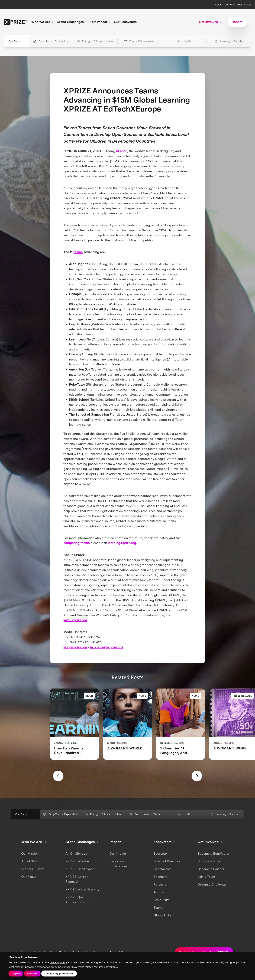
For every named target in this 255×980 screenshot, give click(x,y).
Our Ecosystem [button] (127, 22)
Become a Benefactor (214, 853)
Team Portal (244, 4)
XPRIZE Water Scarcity (82, 889)
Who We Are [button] (43, 22)
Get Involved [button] (210, 22)
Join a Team (206, 877)
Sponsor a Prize (209, 861)
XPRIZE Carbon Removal (77, 879)
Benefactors (163, 869)
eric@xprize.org (75, 647)
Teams (158, 908)
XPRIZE (122, 151)
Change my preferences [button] (59, 973)
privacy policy (58, 962)
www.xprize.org (75, 620)
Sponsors (160, 877)
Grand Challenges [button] (72, 22)
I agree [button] (16, 973)
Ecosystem (162, 853)
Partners (160, 884)
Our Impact (118, 853)
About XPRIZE (32, 861)
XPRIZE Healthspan (80, 869)
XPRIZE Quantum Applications (78, 900)
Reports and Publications (119, 864)
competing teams (77, 543)
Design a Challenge (212, 884)
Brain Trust (162, 900)
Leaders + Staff (33, 869)
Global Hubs (163, 915)
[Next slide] (197, 776)
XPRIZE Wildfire (77, 861)
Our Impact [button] (101, 22)
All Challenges (76, 853)
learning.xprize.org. (122, 543)
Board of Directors (167, 861)
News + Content (224, 4)
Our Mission (30, 853)
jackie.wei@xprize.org (106, 647)
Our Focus (29, 877)
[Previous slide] (58, 776)
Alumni (159, 892)
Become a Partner (211, 869)
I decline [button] (32, 973)
